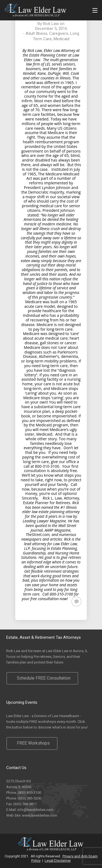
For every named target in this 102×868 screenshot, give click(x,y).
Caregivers (59, 33)
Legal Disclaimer (58, 861)
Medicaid (61, 39)
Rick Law (51, 24)
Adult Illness (36, 33)
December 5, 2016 (51, 29)
